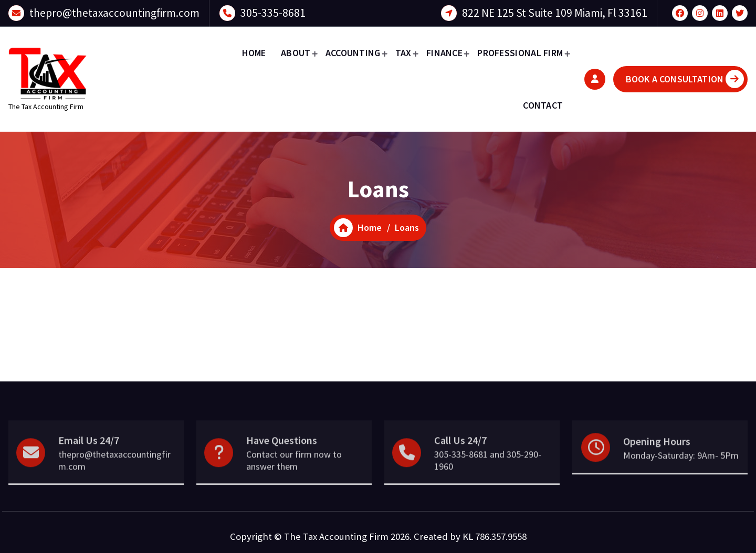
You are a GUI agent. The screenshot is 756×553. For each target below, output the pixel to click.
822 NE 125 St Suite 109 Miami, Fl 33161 (555, 12)
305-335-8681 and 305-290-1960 (488, 481)
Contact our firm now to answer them (294, 481)
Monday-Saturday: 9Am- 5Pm (681, 476)
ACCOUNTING (353, 53)
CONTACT (543, 105)
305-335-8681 (273, 12)
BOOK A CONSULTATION (685, 79)
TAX (403, 53)
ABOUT (296, 53)
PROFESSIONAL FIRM (520, 53)
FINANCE (444, 53)
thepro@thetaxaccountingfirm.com (114, 12)
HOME (254, 53)
